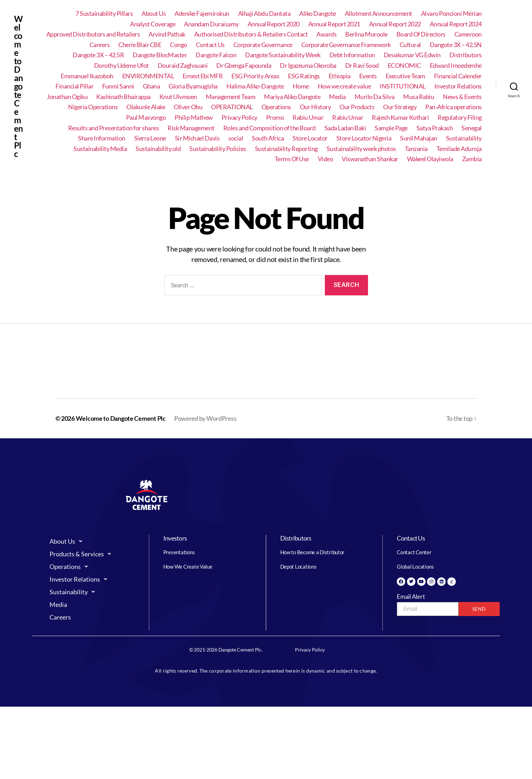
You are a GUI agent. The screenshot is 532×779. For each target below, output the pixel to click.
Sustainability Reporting (286, 149)
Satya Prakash (435, 128)
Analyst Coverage (153, 24)
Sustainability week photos (361, 149)
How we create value (344, 86)
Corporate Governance (263, 45)
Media (337, 97)
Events (368, 76)
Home (301, 86)
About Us (154, 14)
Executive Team (405, 76)
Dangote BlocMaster (160, 55)
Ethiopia (340, 76)
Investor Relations (458, 86)
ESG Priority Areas (255, 76)
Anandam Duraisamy (211, 24)
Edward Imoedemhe (456, 66)
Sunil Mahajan (419, 138)
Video (326, 159)
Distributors (466, 55)
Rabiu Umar (308, 117)
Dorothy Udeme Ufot (121, 66)
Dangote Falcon (216, 55)
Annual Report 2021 (334, 24)
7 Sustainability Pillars (104, 14)
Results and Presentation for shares (114, 128)
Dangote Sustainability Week (283, 55)
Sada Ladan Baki (345, 128)
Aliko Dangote (318, 14)
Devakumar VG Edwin (412, 55)
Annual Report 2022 (395, 24)
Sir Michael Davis (197, 138)
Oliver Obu (188, 107)
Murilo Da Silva (375, 97)
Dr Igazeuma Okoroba (308, 66)
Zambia (472, 159)
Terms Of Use (292, 159)
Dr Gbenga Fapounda (244, 66)
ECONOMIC (404, 66)
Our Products (357, 107)
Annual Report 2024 (456, 24)
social (236, 138)
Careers (100, 45)
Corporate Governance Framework (346, 45)
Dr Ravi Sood (362, 66)
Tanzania (416, 149)
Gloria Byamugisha (193, 86)
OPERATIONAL (232, 107)
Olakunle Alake (146, 107)
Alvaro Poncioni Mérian (451, 14)
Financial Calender (458, 76)
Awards (326, 34)
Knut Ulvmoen (178, 97)
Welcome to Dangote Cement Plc (18, 86)
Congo (179, 45)
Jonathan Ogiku (67, 97)
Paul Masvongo (146, 117)
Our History (316, 107)
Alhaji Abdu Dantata (264, 14)
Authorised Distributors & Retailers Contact (251, 34)
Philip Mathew (194, 117)
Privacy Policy (239, 117)
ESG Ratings (304, 76)
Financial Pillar (74, 86)
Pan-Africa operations (454, 107)
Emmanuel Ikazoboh (87, 76)
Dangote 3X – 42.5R (98, 55)
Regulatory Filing (460, 117)
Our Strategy (400, 107)
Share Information (102, 138)
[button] (92, 541)
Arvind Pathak (167, 34)
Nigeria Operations (93, 107)
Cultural (410, 45)
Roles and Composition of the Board (270, 128)
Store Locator (310, 138)
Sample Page (391, 128)
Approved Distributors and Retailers (93, 34)
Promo (275, 117)
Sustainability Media (100, 149)
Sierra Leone (150, 138)
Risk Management (191, 128)
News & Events (462, 97)
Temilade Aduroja (459, 149)
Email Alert (411, 597)
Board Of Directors (421, 34)
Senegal (472, 128)
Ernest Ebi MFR (203, 76)
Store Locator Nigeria (364, 138)
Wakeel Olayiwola (430, 159)
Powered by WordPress (205, 418)
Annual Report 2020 (274, 24)
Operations (276, 107)
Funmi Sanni (118, 86)
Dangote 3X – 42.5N (456, 45)
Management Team (231, 97)
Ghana (152, 86)
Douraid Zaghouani (183, 66)
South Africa (268, 138)
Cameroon (468, 34)
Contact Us (210, 45)
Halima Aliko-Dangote (255, 86)
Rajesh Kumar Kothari (400, 117)
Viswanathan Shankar (370, 159)
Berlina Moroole (366, 34)
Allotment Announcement (379, 14)
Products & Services (82, 554)
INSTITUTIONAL (403, 86)
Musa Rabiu (419, 97)
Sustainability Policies (218, 149)
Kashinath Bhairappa (123, 97)
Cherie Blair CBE (140, 45)
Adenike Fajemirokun (202, 14)
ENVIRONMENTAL (148, 76)
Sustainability (464, 138)
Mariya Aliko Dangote (292, 97)
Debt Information (352, 55)
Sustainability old (158, 149)
